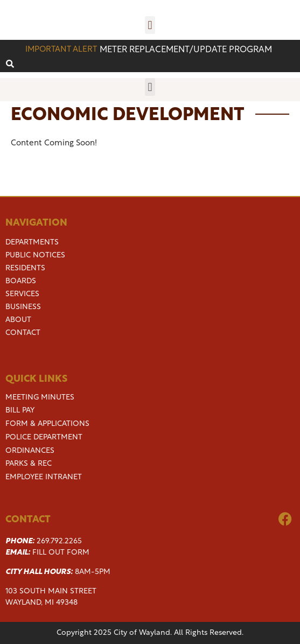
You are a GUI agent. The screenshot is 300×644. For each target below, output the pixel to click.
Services (22, 295)
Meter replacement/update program (186, 50)
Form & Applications (47, 424)
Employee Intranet (44, 477)
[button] (150, 25)
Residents (25, 269)
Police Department (44, 437)
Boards (21, 282)
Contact (23, 333)
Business (23, 307)
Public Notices (35, 256)
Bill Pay (20, 411)
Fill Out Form (61, 553)
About (18, 320)
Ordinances (30, 451)
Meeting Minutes (40, 398)
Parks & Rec (29, 464)
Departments (32, 243)
